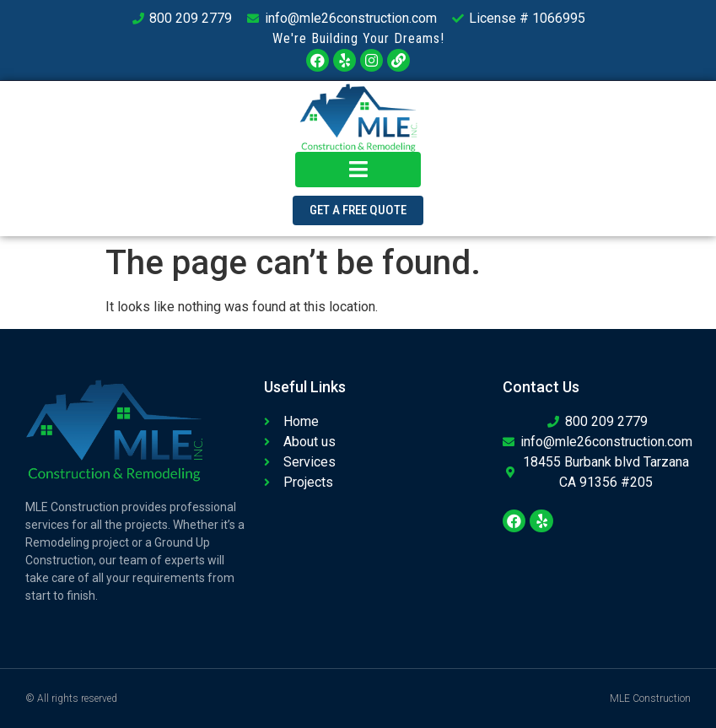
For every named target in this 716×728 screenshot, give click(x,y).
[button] (358, 210)
